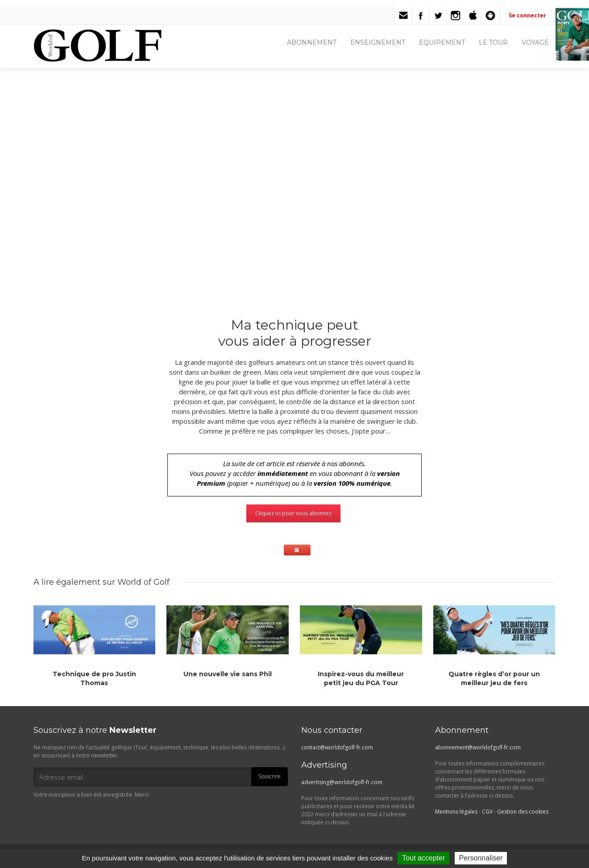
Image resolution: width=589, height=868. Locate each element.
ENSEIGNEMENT (378, 42)
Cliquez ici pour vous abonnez (293, 513)
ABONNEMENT (312, 42)
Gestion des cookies (523, 812)
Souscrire (270, 776)
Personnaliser (481, 858)
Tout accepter (423, 858)
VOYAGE (535, 42)
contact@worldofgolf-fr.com (337, 747)
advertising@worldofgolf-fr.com (342, 782)
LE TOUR (493, 42)
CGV (487, 812)
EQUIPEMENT (442, 42)
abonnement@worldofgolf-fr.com (478, 747)
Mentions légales (456, 812)
